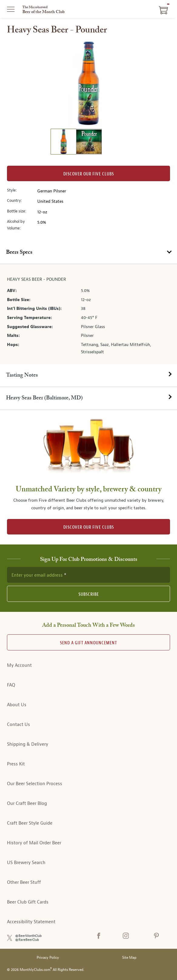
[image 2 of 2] (89, 142)
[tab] (88, 253)
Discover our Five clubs (89, 174)
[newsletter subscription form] (88, 575)
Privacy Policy (48, 958)
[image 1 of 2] (63, 142)
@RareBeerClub (27, 940)
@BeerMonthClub (28, 936)
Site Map (129, 958)
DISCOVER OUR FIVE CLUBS (89, 527)
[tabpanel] (88, 314)
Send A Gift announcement (88, 643)
